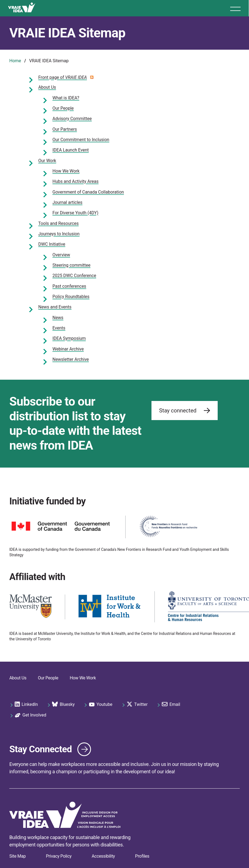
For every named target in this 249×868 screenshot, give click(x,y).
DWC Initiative (52, 244)
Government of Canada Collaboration (88, 192)
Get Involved (30, 715)
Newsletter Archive (71, 359)
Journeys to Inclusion (59, 234)
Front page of (63, 77)
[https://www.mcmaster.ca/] (31, 607)
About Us (47, 87)
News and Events (55, 307)
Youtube (101, 705)
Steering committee (72, 265)
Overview (61, 255)
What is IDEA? (66, 98)
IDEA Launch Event (71, 150)
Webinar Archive (68, 349)
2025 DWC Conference (74, 276)
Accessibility (103, 856)
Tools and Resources (59, 223)
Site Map (17, 856)
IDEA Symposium (69, 338)
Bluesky (63, 705)
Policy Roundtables (71, 297)
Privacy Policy (59, 856)
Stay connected (185, 411)
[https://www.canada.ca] (61, 527)
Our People (63, 108)
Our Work (47, 161)
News (58, 318)
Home (15, 61)
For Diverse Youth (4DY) (76, 213)
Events (59, 328)
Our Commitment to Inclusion (81, 140)
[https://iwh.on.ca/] (110, 607)
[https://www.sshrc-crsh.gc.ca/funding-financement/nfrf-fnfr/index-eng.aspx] (168, 527)
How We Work (66, 171)
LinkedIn (26, 705)
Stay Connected (41, 749)
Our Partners (65, 129)
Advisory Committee (72, 119)
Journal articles (68, 202)
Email (171, 705)
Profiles (142, 856)
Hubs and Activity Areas (76, 181)
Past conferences (69, 286)
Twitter (137, 705)
